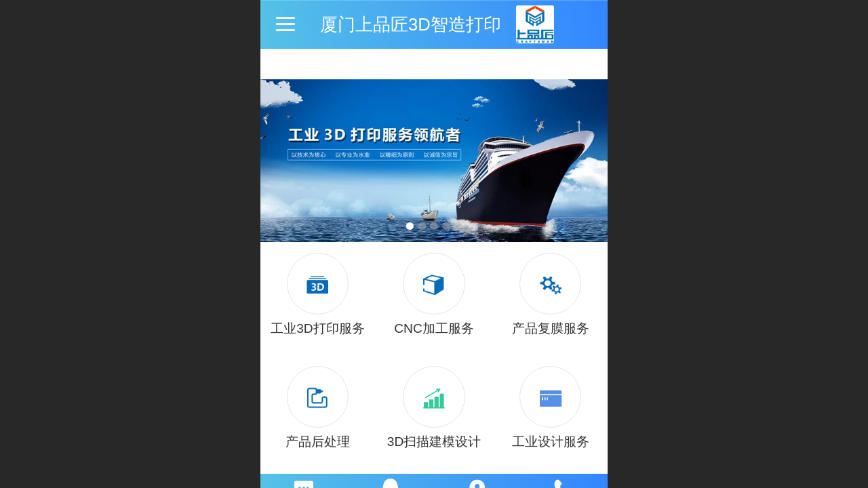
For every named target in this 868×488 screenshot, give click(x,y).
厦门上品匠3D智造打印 (411, 24)
